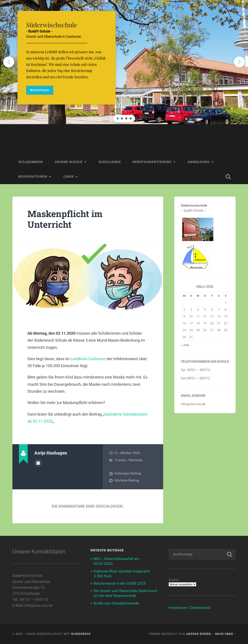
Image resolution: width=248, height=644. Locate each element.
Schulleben (110, 162)
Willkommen (31, 162)
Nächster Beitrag (127, 480)
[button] (124, 62)
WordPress (81, 634)
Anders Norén (198, 634)
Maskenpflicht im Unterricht (65, 219)
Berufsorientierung (152, 162)
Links (69, 176)
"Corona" (121, 460)
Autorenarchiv (38, 463)
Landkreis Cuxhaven (88, 359)
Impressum (178, 608)
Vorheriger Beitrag (128, 473)
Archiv (174, 580)
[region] (124, 62)
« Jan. (185, 345)
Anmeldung (199, 162)
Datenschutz (200, 608)
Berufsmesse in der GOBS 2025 (120, 583)
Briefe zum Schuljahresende (116, 603)
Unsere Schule (69, 162)
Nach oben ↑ (225, 634)
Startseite (136, 460)
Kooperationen (33, 176)
